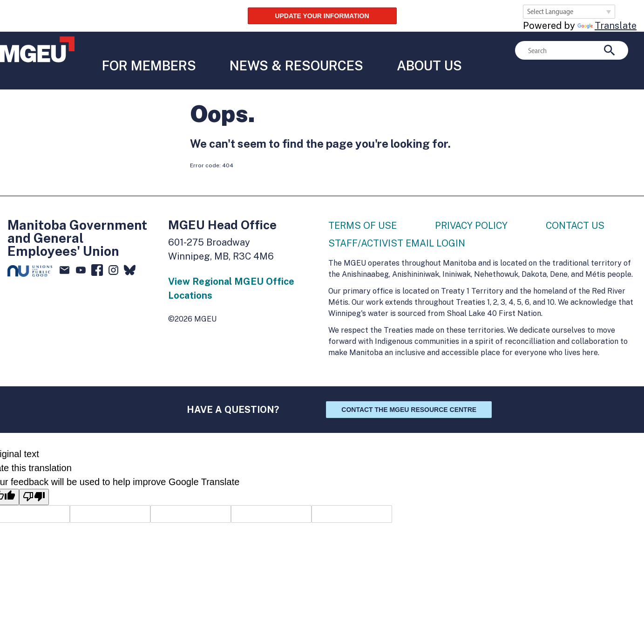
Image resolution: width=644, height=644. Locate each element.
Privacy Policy (471, 206)
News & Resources (293, 51)
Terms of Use (363, 206)
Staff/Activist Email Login (397, 224)
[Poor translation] (34, 477)
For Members (146, 51)
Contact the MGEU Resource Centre (409, 390)
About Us (426, 51)
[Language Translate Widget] (569, 12)
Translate (607, 26)
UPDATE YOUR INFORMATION (322, 16)
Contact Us (575, 206)
